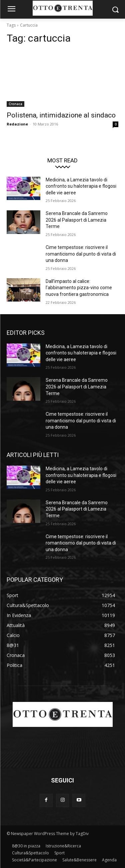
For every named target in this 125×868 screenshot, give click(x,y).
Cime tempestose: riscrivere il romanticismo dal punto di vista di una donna (81, 254)
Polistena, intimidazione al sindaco (61, 115)
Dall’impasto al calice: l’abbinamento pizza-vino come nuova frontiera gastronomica (79, 288)
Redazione (17, 124)
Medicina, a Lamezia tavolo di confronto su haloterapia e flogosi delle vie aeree (81, 186)
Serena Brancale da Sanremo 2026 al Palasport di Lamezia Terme (77, 220)
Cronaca (15, 104)
